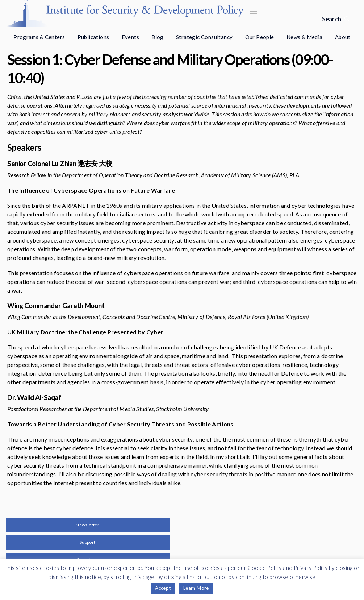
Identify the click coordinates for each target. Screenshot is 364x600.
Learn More (196, 588)
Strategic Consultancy (204, 37)
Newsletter (87, 525)
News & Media (305, 37)
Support (88, 542)
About (343, 37)
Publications (93, 37)
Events (130, 37)
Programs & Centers (39, 37)
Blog (158, 37)
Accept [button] (163, 588)
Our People (260, 37)
